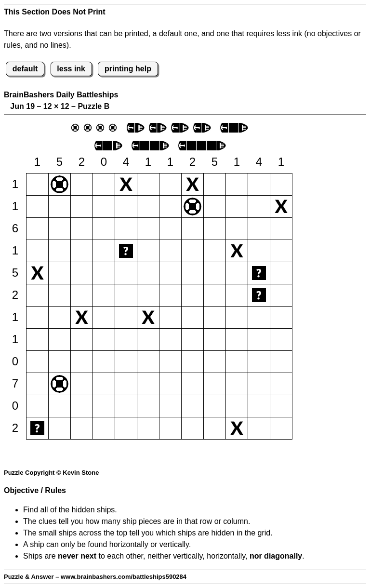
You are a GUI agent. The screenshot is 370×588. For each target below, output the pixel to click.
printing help (128, 69)
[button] (37, 184)
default (25, 69)
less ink (71, 69)
